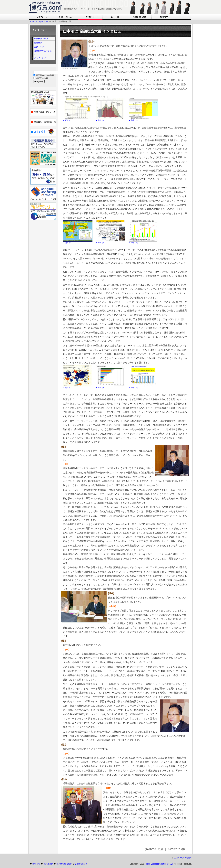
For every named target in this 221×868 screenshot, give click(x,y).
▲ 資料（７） (68, 388)
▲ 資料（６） (134, 243)
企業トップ (39, 47)
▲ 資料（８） (101, 388)
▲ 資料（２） (101, 120)
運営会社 (36, 864)
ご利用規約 (48, 864)
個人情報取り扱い (64, 864)
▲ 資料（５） (101, 243)
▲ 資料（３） (134, 120)
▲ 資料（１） (68, 120)
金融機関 (38, 43)
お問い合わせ (81, 864)
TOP (32, 21)
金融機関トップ (41, 39)
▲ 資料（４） (68, 243)
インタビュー (42, 21)
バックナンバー (41, 58)
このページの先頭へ (183, 858)
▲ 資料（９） (134, 388)
